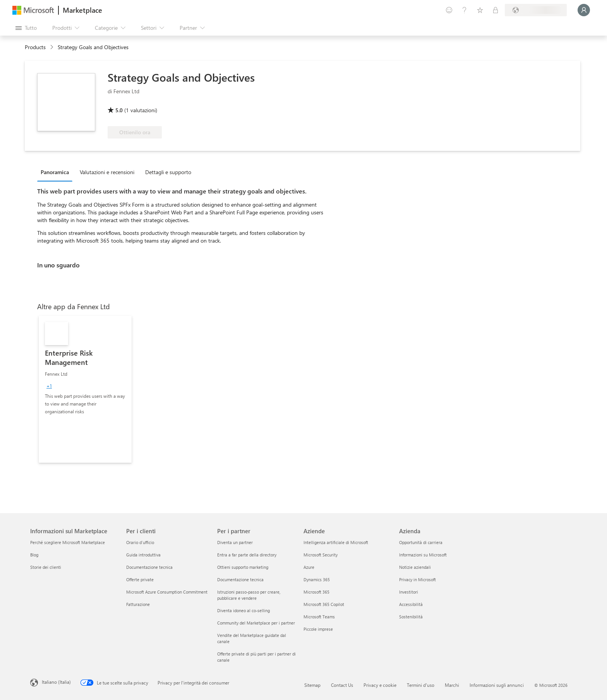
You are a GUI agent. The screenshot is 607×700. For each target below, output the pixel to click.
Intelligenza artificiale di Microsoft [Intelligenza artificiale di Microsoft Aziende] (336, 542)
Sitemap (312, 685)
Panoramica (55, 172)
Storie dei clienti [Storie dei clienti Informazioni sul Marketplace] (46, 567)
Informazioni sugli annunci (497, 685)
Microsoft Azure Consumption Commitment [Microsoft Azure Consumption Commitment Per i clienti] (167, 592)
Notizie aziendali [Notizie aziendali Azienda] (415, 567)
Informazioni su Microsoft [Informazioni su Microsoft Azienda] (423, 555)
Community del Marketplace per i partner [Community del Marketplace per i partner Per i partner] (256, 623)
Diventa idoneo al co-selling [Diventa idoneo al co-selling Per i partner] (243, 610)
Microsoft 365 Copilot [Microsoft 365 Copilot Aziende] (324, 604)
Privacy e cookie (380, 685)
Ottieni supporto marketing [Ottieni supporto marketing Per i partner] (243, 567)
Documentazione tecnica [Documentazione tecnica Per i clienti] (149, 567)
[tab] (57, 172)
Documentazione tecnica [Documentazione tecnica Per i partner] (240, 579)
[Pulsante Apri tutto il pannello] (26, 28)
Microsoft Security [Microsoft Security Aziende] (321, 555)
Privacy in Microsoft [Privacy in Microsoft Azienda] (418, 579)
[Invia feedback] (449, 10)
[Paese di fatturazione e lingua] (536, 10)
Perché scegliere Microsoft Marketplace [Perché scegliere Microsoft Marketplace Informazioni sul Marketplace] (68, 542)
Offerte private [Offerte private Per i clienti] (140, 579)
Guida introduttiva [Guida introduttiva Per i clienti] (143, 555)
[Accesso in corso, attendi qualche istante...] (584, 10)
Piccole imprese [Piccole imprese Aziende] (318, 629)
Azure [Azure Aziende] (309, 567)
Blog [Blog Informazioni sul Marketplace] (34, 555)
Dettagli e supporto (168, 172)
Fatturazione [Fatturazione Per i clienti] (138, 604)
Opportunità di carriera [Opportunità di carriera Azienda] (421, 542)
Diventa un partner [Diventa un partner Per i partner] (235, 542)
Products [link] (35, 47)
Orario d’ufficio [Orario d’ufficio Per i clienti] (140, 542)
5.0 (119, 110)
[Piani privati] (496, 10)
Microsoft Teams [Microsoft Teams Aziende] (319, 617)
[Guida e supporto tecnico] (465, 10)
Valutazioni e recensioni (107, 172)
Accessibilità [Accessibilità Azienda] (411, 604)
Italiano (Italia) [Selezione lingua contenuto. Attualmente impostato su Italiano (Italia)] (56, 682)
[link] (85, 389)
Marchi (452, 685)
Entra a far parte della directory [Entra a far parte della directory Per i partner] (247, 555)
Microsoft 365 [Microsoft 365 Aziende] (316, 592)
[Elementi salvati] (480, 10)
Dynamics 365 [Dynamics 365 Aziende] (317, 579)
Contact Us (342, 685)
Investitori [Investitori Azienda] (409, 592)
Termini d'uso (421, 685)
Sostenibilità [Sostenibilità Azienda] (411, 617)
